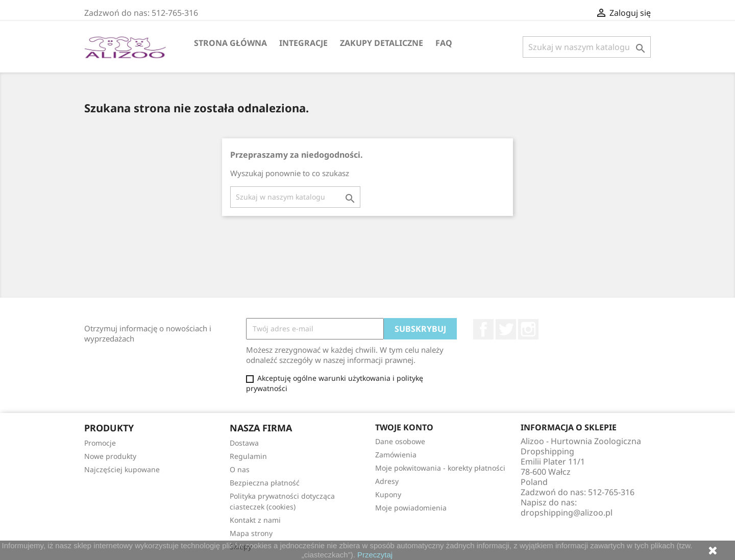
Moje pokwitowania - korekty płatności (440, 468)
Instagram (528, 329)
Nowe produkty (110, 456)
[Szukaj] (587, 47)
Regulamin (248, 456)
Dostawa (244, 443)
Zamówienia (396, 455)
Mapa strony (251, 533)
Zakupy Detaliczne (382, 43)
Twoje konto (404, 427)
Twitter (506, 329)
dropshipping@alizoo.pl (567, 513)
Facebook (483, 329)
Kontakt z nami (255, 520)
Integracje (303, 43)
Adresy (387, 481)
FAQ (444, 43)
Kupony (388, 494)
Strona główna (230, 43)
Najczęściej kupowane (122, 469)
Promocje (100, 443)
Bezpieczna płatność (265, 483)
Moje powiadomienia (411, 508)
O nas (240, 469)
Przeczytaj (375, 555)
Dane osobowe (400, 441)
